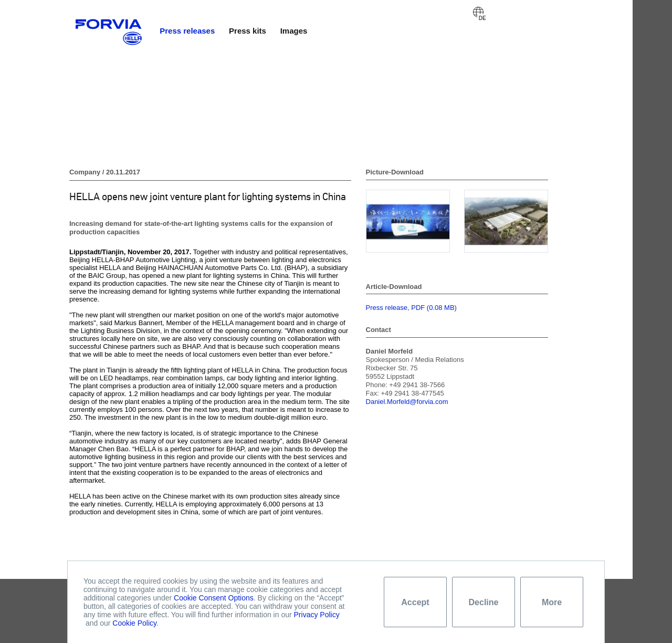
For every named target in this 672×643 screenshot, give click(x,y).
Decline (484, 602)
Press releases (187, 31)
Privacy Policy (317, 615)
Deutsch (478, 12)
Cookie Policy (134, 623)
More (552, 602)
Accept (415, 602)
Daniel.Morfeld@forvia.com (407, 402)
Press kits (248, 31)
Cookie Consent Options (214, 598)
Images (294, 31)
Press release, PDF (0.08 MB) (411, 308)
